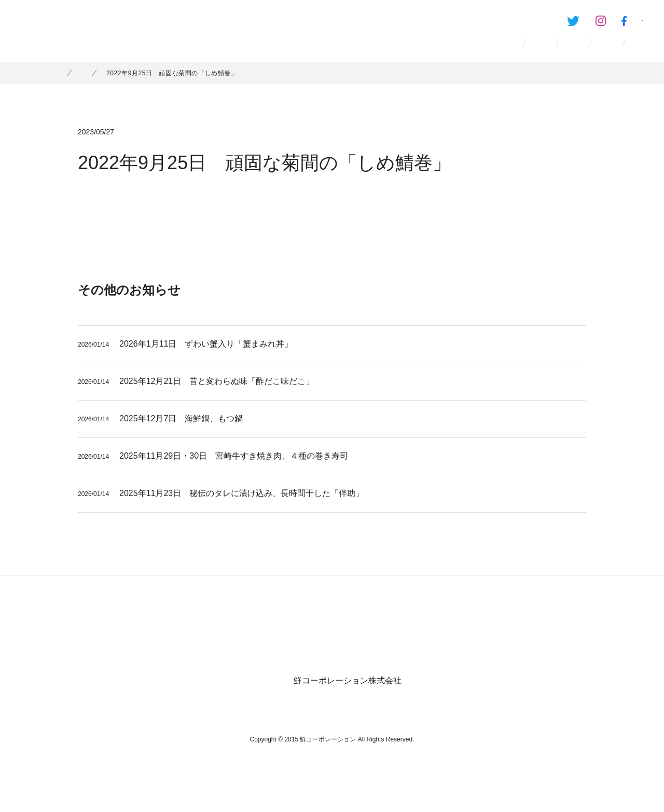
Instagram (468, 24)
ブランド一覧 (314, 52)
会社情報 (394, 52)
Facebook (519, 24)
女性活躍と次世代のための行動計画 (450, 625)
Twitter (416, 24)
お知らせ (535, 52)
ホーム (66, 86)
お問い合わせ (615, 52)
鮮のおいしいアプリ (602, 24)
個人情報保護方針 (557, 625)
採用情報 (465, 52)
